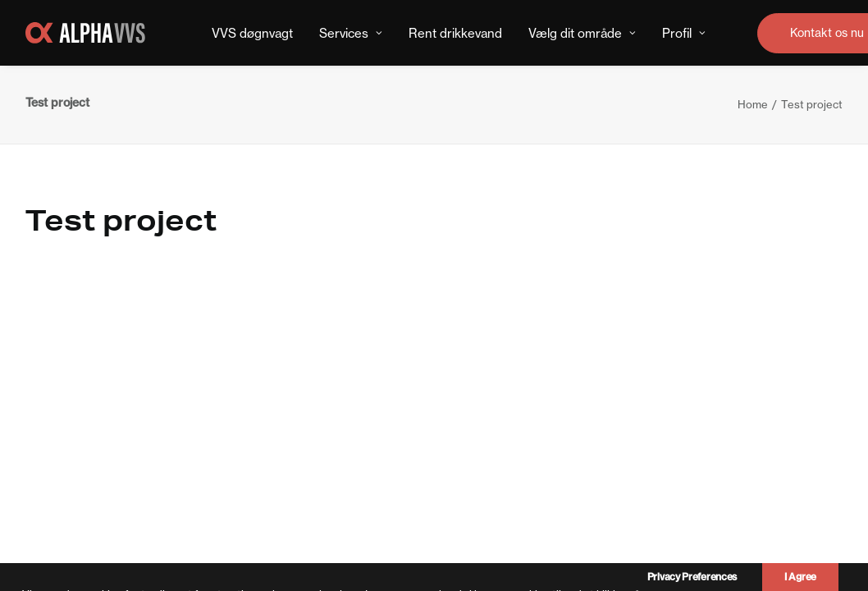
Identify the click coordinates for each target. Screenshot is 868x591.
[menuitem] (252, 33)
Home (753, 104)
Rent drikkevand (455, 33)
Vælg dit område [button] (582, 33)
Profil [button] (684, 33)
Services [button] (351, 33)
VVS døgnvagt (252, 33)
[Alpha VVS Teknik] (85, 33)
